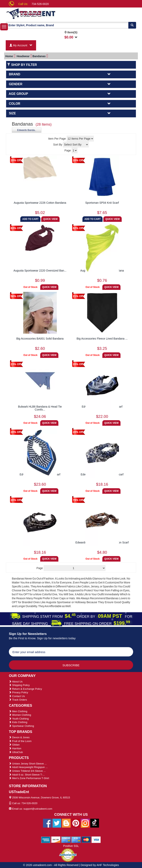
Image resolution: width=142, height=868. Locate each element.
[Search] (132, 25)
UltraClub (16, 752)
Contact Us (17, 696)
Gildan (14, 745)
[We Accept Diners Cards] (66, 839)
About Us (16, 682)
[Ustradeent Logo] (43, 13)
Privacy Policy (19, 692)
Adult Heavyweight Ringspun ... (28, 767)
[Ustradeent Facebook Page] (47, 823)
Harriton (15, 748)
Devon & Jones (19, 737)
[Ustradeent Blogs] (66, 823)
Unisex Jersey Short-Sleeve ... (28, 764)
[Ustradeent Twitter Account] (57, 823)
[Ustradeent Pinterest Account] (76, 823)
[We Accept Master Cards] (86, 839)
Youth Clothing (19, 719)
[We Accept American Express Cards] (46, 839)
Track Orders (18, 700)
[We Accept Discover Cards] (56, 839)
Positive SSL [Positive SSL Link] (71, 846)
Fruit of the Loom (20, 741)
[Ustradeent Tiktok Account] (95, 823)
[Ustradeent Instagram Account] (85, 823)
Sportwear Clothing (21, 726)
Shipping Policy (19, 685)
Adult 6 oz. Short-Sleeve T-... (27, 775)
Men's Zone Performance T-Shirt (29, 778)
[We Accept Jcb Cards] (76, 839)
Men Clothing (18, 711)
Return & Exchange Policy (25, 689)
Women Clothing (20, 715)
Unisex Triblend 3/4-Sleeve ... (27, 771)
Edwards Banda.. (27, 130)
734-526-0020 (40, 4)
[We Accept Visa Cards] (96, 839)
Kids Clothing (18, 722)
